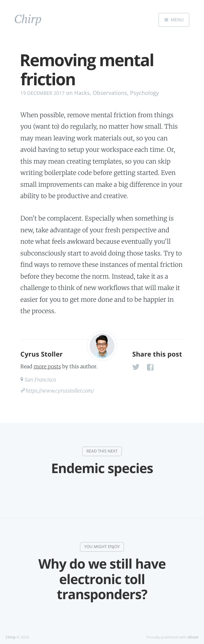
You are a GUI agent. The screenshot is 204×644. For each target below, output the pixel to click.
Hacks (82, 93)
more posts (47, 366)
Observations (110, 93)
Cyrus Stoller (42, 354)
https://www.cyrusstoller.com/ (60, 391)
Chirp (10, 637)
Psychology (145, 93)
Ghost (193, 637)
